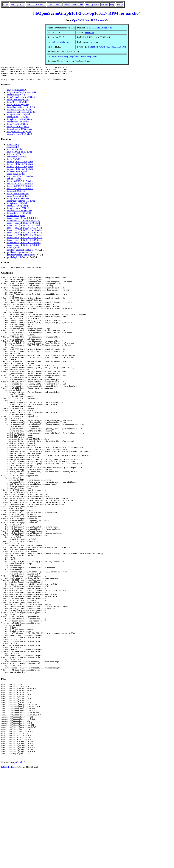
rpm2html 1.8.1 (20, 860)
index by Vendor (55, 4)
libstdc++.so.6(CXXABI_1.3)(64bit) (22, 221)
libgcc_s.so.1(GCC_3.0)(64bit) (20, 179)
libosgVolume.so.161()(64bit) (19, 134)
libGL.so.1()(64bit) (15, 152)
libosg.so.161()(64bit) (16, 98)
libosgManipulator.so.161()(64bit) (21, 110)
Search (120, 4)
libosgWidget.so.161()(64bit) (19, 137)
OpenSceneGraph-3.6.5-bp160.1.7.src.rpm (108, 47)
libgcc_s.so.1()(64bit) (16, 177)
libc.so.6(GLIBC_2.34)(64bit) (20, 169)
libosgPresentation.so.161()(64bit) (21, 115)
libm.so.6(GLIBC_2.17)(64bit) (20, 184)
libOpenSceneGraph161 (17, 93)
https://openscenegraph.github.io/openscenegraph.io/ (75, 56)
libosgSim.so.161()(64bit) (18, 120)
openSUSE (89, 32)
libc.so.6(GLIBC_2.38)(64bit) (20, 172)
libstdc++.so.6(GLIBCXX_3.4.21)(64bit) (24, 236)
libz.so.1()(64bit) (14, 250)
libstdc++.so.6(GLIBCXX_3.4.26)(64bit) (24, 238)
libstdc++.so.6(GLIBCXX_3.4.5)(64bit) (24, 245)
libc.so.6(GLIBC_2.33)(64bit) (20, 167)
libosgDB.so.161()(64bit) (18, 102)
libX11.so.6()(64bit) (15, 157)
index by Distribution (36, 4)
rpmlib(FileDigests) (15, 255)
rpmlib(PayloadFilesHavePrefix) (21, 258)
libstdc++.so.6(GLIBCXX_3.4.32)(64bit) (24, 243)
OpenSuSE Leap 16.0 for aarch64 (90, 20)
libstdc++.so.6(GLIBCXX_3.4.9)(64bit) (24, 248)
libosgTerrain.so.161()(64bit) (19, 122)
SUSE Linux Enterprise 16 (100, 28)
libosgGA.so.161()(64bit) (18, 107)
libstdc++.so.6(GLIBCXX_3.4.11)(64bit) (24, 228)
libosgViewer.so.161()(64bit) (19, 132)
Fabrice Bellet (7, 865)
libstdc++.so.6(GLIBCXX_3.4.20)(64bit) (24, 233)
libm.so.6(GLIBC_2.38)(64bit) (20, 191)
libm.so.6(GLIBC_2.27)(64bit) (20, 187)
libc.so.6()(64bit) (14, 162)
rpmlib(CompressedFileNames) (20, 253)
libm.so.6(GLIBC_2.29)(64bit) (20, 189)
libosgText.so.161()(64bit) (18, 125)
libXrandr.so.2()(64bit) (16, 160)
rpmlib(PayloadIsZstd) (16, 260)
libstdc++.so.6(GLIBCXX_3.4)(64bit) (23, 226)
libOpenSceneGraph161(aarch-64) (21, 95)
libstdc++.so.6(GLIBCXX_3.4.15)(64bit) (24, 231)
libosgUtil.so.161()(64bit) (18, 129)
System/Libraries (62, 42)
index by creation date (74, 4)
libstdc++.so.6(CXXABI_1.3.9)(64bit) (23, 223)
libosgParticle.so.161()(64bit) (19, 112)
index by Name (92, 4)
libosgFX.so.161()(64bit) (17, 105)
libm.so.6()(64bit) (14, 182)
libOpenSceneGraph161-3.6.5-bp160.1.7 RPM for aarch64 (87, 13)
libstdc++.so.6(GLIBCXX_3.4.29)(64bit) (24, 240)
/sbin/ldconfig (13, 147)
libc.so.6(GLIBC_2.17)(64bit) (20, 164)
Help (112, 4)
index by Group (17, 4)
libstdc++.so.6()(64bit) (16, 218)
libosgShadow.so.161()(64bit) (19, 117)
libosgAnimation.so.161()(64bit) (21, 100)
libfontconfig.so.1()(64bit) (18, 174)
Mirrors (105, 4)
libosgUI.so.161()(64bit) (17, 127)
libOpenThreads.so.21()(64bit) (20, 155)
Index (6, 4)
